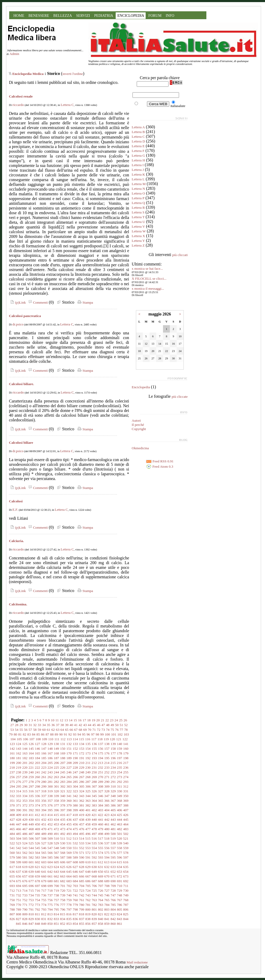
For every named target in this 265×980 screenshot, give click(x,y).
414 (50, 815)
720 (63, 890)
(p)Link (17, 302)
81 (20, 734)
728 (113, 890)
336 (38, 796)
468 (31, 829)
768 (126, 900)
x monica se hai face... (147, 269)
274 (126, 777)
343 (82, 796)
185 (44, 758)
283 (63, 782)
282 (57, 782)
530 (63, 843)
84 (34, 734)
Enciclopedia (141, 387)
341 (69, 796)
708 (107, 886)
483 (126, 829)
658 (31, 876)
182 (25, 758)
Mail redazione (137, 962)
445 (126, 820)
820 (94, 914)
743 (88, 895)
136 (94, 744)
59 (39, 730)
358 (57, 801)
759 (69, 900)
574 (101, 853)
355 (38, 801)
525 (31, 843)
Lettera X (138, 236)
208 (69, 763)
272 (113, 777)
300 (50, 786)
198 (126, 758)
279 (38, 782)
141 (126, 744)
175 (101, 753)
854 (75, 924)
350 (126, 796)
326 (94, 791)
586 (57, 857)
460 (101, 824)
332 (12, 796)
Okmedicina (140, 448)
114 (75, 739)
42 (80, 725)
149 (57, 749)
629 (88, 867)
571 (82, 853)
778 (69, 905)
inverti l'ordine (73, 74)
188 (63, 758)
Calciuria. (16, 541)
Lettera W (139, 231)
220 (25, 767)
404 (107, 810)
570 (75, 853)
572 (88, 853)
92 (70, 734)
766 (113, 900)
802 (101, 909)
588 (69, 857)
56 (26, 730)
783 (101, 905)
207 (63, 763)
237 (12, 772)
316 (31, 791)
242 (44, 772)
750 (12, 900)
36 (53, 725)
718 (50, 890)
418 (75, 815)
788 (12, 909)
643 (57, 872)
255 (126, 772)
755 (44, 900)
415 (56, 815)
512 (69, 838)
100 (107, 734)
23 (112, 720)
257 (19, 777)
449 (31, 824)
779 (75, 905)
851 (57, 924)
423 (107, 815)
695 (25, 886)
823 (113, 914)
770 (19, 905)
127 (38, 744)
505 (25, 838)
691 (120, 881)
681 (57, 881)
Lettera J (138, 170)
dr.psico (18, 324)
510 (57, 838)
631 (101, 867)
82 (25, 734)
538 (113, 843)
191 (82, 758)
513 (75, 838)
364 (94, 801)
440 (94, 820)
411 (31, 815)
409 (19, 815)
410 (25, 815)
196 (113, 758)
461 (107, 824)
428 (19, 820)
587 (63, 857)
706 (94, 886)
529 (57, 843)
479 (101, 829)
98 (97, 734)
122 (125, 739)
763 (94, 900)
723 (82, 890)
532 (75, 843)
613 (107, 862)
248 (82, 772)
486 (25, 834)
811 (38, 914)
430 (31, 820)
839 (94, 919)
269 (94, 777)
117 (94, 739)
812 (44, 914)
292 (120, 782)
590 (82, 857)
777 (63, 905)
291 (113, 782)
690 (113, 881)
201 (25, 763)
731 (12, 895)
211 (88, 763)
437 (75, 820)
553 (88, 848)
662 (57, 876)
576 (113, 853)
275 (12, 782)
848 (38, 924)
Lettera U (138, 222)
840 (101, 919)
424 (113, 815)
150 (63, 749)
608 (75, 862)
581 (25, 857)
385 (107, 805)
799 (82, 909)
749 (126, 895)
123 (12, 744)
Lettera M (139, 184)
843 (120, 919)
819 (88, 914)
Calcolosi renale (21, 96)
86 (43, 734)
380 (75, 805)
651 (107, 872)
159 (120, 749)
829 (31, 919)
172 (82, 753)
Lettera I (138, 165)
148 (50, 749)
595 (113, 857)
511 (63, 838)
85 (38, 734)
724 (88, 890)
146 (38, 749)
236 (126, 767)
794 (50, 909)
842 (113, 919)
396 (57, 810)
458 (88, 824)
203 (38, 763)
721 (69, 890)
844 (126, 919)
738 (57, 895)
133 (75, 744)
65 (67, 730)
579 (12, 857)
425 (119, 815)
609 (82, 862)
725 (94, 890)
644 (63, 872)
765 (107, 900)
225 (57, 767)
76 (117, 730)
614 (113, 862)
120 (113, 739)
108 (38, 739)
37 (58, 725)
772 (31, 905)
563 (31, 853)
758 (63, 900)
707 (101, 886)
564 (38, 853)
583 (38, 857)
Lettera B (138, 132)
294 (12, 786)
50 (117, 725)
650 (101, 872)
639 (31, 872)
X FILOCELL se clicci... (149, 279)
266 (75, 777)
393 (38, 810)
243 (50, 772)
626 (69, 867)
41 (76, 725)
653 (120, 872)
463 (120, 824)
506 (31, 838)
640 (38, 872)
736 (44, 895)
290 (107, 782)
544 (31, 848)
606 (63, 862)
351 (12, 801)
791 (31, 909)
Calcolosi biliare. (21, 384)
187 (57, 758)
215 (113, 763)
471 (50, 829)
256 (12, 777)
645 (69, 872)
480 (107, 829)
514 (81, 838)
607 (69, 862)
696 (31, 886)
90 (61, 734)
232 (101, 767)
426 (126, 815)
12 (61, 720)
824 (119, 914)
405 (113, 810)
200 (19, 763)
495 (82, 834)
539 (120, 843)
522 (12, 843)
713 (19, 890)
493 (69, 834)
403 (101, 810)
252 (107, 772)
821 (100, 914)
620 (31, 867)
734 (31, 895)
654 (126, 872)
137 (101, 744)
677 (31, 881)
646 (75, 872)
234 (113, 767)
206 (57, 763)
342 (75, 796)
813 (50, 914)
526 (38, 843)
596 (120, 857)
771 (25, 905)
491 (57, 834)
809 (25, 914)
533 (82, 843)
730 (126, 890)
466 (19, 829)
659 (38, 876)
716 (38, 890)
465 (12, 829)
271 (107, 777)
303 (69, 786)
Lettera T (138, 217)
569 (69, 853)
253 (113, 772)
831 (44, 919)
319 (50, 791)
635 (126, 867)
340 (63, 796)
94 (79, 734)
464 (126, 824)
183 (31, 758)
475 (75, 829)
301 (57, 786)
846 (25, 924)
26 (125, 720)
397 (63, 810)
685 (82, 881)
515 (88, 838)
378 (63, 805)
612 (100, 862)
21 (102, 720)
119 (106, 739)
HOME (19, 16)
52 (126, 725)
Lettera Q (138, 203)
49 (112, 725)
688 (101, 881)
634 (120, 867)
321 (63, 791)
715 (31, 890)
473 (63, 829)
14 (71, 720)
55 (21, 730)
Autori (136, 420)
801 (94, 909)
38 (62, 725)
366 (107, 801)
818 (81, 914)
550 (69, 848)
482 (120, 829)
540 (126, 843)
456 (75, 824)
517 (100, 838)
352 (19, 801)
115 (81, 739)
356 (44, 801)
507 (38, 838)
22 (107, 720)
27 (12, 725)
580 (19, 857)
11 (57, 720)
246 (69, 772)
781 (88, 905)
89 (56, 734)
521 (126, 838)
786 (120, 905)
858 (101, 924)
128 (44, 744)
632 (107, 867)
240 (31, 772)
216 (119, 763)
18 (89, 720)
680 (50, 881)
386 (113, 805)
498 (101, 834)
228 (75, 767)
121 (119, 739)
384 (101, 805)
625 (63, 867)
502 (126, 834)
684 (75, 881)
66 (71, 730)
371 (19, 805)
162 (19, 753)
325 (88, 791)
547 (50, 848)
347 (107, 796)
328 (107, 791)
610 (88, 862)
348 (113, 796)
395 (50, 810)
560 (12, 853)
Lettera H (138, 160)
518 (107, 838)
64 (62, 730)
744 (94, 895)
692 (126, 881)
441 (101, 820)
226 (63, 767)
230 (88, 767)
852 (63, 924)
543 (25, 848)
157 (107, 749)
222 (38, 767)
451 (44, 824)
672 (120, 876)
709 (113, 886)
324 (82, 791)
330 (120, 791)
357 (50, 801)
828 (25, 919)
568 (63, 853)
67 (76, 730)
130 (57, 744)
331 (126, 791)
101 (114, 734)
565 (44, 853)
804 (113, 909)
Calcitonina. (18, 604)
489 (44, 834)
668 (94, 876)
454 (63, 824)
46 (98, 725)
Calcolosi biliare (21, 443)
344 (88, 796)
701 (63, 886)
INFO (170, 16)
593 (101, 857)
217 (126, 763)
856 (88, 924)
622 (44, 867)
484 (12, 834)
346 (101, 796)
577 (120, 853)
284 (69, 782)
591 (88, 857)
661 (50, 876)
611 (94, 862)
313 (12, 791)
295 (19, 786)
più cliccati (180, 255)
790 (25, 909)
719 (57, 890)
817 (75, 914)
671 (113, 876)
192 (88, 758)
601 (31, 862)
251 (101, 772)
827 (19, 919)
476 (82, 829)
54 (17, 730)
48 (108, 725)
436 (69, 820)
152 (75, 749)
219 (19, 767)
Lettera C (67, 105)
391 (25, 810)
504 (19, 838)
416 (63, 815)
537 (107, 843)
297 (31, 786)
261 (44, 777)
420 (88, 815)
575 (107, 853)
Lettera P (138, 198)
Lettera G (138, 155)
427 (12, 820)
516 (94, 838)
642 (50, 872)
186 (50, 758)
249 (88, 772)
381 (82, 805)
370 (12, 805)
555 (101, 848)
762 (88, 900)
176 (107, 753)
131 (63, 744)
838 (88, 919)
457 (82, 824)
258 (25, 777)
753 (31, 900)
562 (25, 853)
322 (69, 791)
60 (44, 730)
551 (75, 848)
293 (126, 782)
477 (88, 829)
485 (19, 834)
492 (63, 834)
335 (31, 796)
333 (19, 796)
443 (113, 820)
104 (13, 739)
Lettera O (138, 193)
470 (44, 829)
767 (120, 900)
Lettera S (138, 212)
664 (69, 876)
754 (38, 900)
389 (12, 810)
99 (102, 734)
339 (57, 796)
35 (49, 725)
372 (25, 805)
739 (63, 895)
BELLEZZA (63, 16)
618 (19, 867)
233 (107, 767)
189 (69, 758)
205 (50, 763)
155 (94, 749)
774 (44, 905)
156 (101, 749)
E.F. (15, 510)
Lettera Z (138, 245)
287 (88, 782)
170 (69, 753)
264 (63, 777)
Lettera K (138, 174)
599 (19, 862)
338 (50, 796)
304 (75, 786)
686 (88, 881)
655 (12, 876)
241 (38, 772)
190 (75, 758)
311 (120, 786)
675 (19, 881)
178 (120, 753)
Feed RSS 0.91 (160, 461)
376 (50, 805)
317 (38, 791)
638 (25, 872)
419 (81, 815)
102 (120, 734)
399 (75, 810)
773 (38, 905)
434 (57, 820)
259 (31, 777)
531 (69, 843)
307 (94, 786)
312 (126, 786)
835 (69, 919)
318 (44, 791)
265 (69, 777)
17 (84, 720)
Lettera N (138, 189)
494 (75, 834)
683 (69, 881)
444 (120, 820)
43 (85, 725)
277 (25, 782)
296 (25, 786)
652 (113, 872)
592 (94, 857)
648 (88, 872)
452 (50, 824)
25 (121, 720)
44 (90, 725)
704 (82, 886)
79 (11, 734)
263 (57, 777)
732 (19, 895)
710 (120, 886)
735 (38, 895)
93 (75, 734)
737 (50, 895)
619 (25, 867)
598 (12, 862)
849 (44, 924)
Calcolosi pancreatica (25, 316)
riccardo (18, 105)
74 (108, 730)
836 (75, 919)
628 (82, 867)
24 (116, 720)
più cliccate (180, 397)
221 (31, 767)
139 (113, 744)
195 (107, 758)
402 (94, 810)
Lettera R (138, 208)
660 (44, 876)
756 (50, 900)
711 (126, 886)
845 (19, 924)
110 (51, 739)
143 (19, 749)
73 (103, 730)
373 (31, 805)
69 (85, 730)
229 (82, 767)
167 (50, 753)
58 (35, 730)
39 (67, 725)
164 (31, 753)
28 (17, 725)
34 (44, 725)
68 (80, 730)
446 (12, 824)
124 (19, 744)
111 (57, 739)
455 (69, 824)
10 (52, 720)
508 (44, 838)
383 (94, 805)
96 (88, 734)
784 (107, 905)
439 (88, 820)
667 (88, 876)
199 (12, 763)
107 (32, 739)
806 (126, 909)
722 (75, 890)
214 (107, 763)
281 (50, 782)
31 (30, 725)
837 (82, 919)
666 (82, 876)
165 (38, 753)
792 (38, 909)
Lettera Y (138, 241)
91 (65, 734)
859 (107, 924)
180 (12, 758)
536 (101, 843)
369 (126, 801)
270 (101, 777)
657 (25, 876)
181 (19, 758)
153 (82, 749)
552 (82, 848)
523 (19, 843)
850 (50, 924)
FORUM (155, 16)
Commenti (37, 302)
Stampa (85, 302)
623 (50, 867)
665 (75, 876)
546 (44, 848)
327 (101, 791)
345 (94, 796)
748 (120, 895)
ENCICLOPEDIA (131, 16)
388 (126, 805)
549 (63, 848)
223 (44, 767)
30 (26, 725)
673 (126, 876)
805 (120, 909)
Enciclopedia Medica (28, 74)
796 (63, 909)
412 (37, 815)
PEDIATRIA (104, 16)
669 (101, 876)
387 (120, 805)
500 (113, 834)
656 (19, 876)
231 (94, 767)
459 (94, 824)
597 (126, 857)
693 (12, 886)
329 (113, 791)
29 (21, 725)
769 (12, 905)
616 (126, 862)
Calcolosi (16, 501)
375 (44, 805)
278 (31, 782)
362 (82, 801)
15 (75, 720)
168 (57, 753)
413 (44, 815)
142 (12, 749)
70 (90, 730)
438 (82, 820)
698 (44, 886)
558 (120, 848)
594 (107, 857)
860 (113, 924)
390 (19, 810)
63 (58, 730)
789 (19, 909)
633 (113, 867)
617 (12, 867)
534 (88, 843)
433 (50, 820)
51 (121, 725)
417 (69, 815)
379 (69, 805)
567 (57, 853)
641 (44, 872)
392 (31, 810)
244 (57, 772)
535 (94, 843)
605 (57, 862)
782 (94, 905)
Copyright (139, 429)
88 (52, 734)
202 (31, 763)
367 (113, 801)
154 (88, 749)
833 (57, 919)
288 (94, 782)
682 (63, 881)
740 (69, 895)
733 (25, 895)
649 (94, 872)
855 (82, 924)
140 (120, 744)
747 (113, 895)
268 (88, 777)
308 (101, 786)
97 (93, 734)
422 (100, 815)
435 (63, 820)
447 (19, 824)
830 (38, 919)
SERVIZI (83, 16)
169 (63, 753)
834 (63, 919)
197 (120, 758)
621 (38, 867)
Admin (14, 54)
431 (38, 820)
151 (69, 749)
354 (31, 801)
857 (94, 924)
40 (71, 725)
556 (107, 848)
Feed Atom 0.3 (160, 466)
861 (120, 924)
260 (38, 777)
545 (38, 848)
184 (38, 758)
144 (25, 749)
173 (88, 753)
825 (126, 914)
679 (44, 881)
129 (50, 744)
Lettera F (138, 151)
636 (12, 872)
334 (25, 796)
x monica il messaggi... (148, 289)
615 (119, 862)
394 (44, 810)
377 (57, 805)
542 (19, 848)
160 (126, 749)
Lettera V (138, 226)
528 (50, 843)
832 (50, 919)
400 (82, 810)
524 (25, 843)
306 (88, 786)
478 (94, 829)
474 (69, 829)
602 (38, 862)
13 (66, 720)
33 (39, 725)
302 (63, 786)
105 (19, 739)
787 (126, 905)
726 (101, 890)
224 (50, 767)
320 (57, 791)
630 (94, 867)
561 (19, 853)
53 (12, 730)
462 (113, 824)
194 (101, 758)
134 (82, 744)
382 (88, 805)
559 (126, 848)
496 (88, 834)
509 (50, 838)
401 (88, 810)
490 (50, 834)
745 (101, 895)
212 (94, 763)
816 (69, 914)
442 (107, 820)
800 (88, 909)
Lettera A (138, 127)
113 (69, 739)
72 (98, 730)
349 (120, 796)
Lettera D (138, 141)
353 (25, 801)
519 (113, 838)
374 (38, 805)
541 (12, 848)
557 (113, 848)
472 (57, 829)
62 (53, 730)
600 (25, 862)
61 (49, 730)
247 (75, 772)
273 (120, 777)
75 (112, 730)
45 (94, 725)
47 (103, 725)
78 (126, 730)
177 (113, 753)
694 (19, 886)
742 (82, 895)
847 (31, 924)
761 (82, 900)
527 (44, 843)
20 (98, 720)
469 (38, 829)
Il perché (138, 425)
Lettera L (138, 179)
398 (69, 810)
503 (12, 838)
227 (69, 767)
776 (57, 905)
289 (101, 782)
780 (82, 905)
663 (63, 876)
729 (120, 890)
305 (82, 786)
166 (44, 753)
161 (12, 753)
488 (38, 834)
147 (44, 749)
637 (19, 872)
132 (69, 744)
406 (120, 810)
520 (119, 838)
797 (69, 909)
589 (75, 857)
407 (126, 810)
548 (57, 848)
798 (75, 909)
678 (38, 881)
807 (12, 914)
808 (19, 914)
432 (44, 820)
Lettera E (138, 146)
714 (25, 890)
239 (25, 772)
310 (113, 786)
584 (44, 857)
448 (25, 824)
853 (69, 924)
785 (113, 905)
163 (25, 753)
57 (30, 730)
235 (120, 767)
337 (44, 796)
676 (25, 881)
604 (50, 862)
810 (31, 914)
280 (44, 782)
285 (75, 782)
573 (94, 853)
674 (12, 881)
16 (80, 720)
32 (35, 725)
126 (31, 744)
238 (19, 772)
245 (63, 772)
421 (94, 815)
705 (88, 886)
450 (38, 824)
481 (113, 829)
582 (31, 857)
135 (88, 744)
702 (69, 886)
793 (44, 909)
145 (31, 749)
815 (63, 914)
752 (25, 900)
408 (12, 815)
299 (44, 786)
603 (44, 862)
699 (50, 886)
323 (75, 791)
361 (75, 801)
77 (121, 730)
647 (82, 872)
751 (19, 900)
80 (15, 734)
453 (57, 824)
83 (29, 734)
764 (101, 900)
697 (38, 886)
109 (44, 739)
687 (94, 881)
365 (101, 801)
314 (19, 791)
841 (107, 919)
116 (88, 739)
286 (82, 782)
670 (107, 876)
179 (126, 753)
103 (126, 734)
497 (94, 834)
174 (94, 753)
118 (100, 739)
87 (47, 734)
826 (12, 919)
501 (120, 834)
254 (120, 772)
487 (31, 834)
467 (25, 829)
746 (107, 895)
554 (94, 848)
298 (38, 786)
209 (75, 763)
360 (69, 801)
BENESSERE (39, 16)
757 (57, 900)
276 (19, 782)
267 (82, 777)
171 (75, 753)
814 (56, 914)
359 (63, 801)
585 (50, 857)
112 (63, 739)
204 (44, 763)
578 (126, 853)
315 (25, 791)
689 (107, 881)
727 (107, 890)
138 (107, 744)
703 (75, 886)
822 (107, 914)
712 (12, 890)
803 (107, 909)
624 (57, 867)
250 (94, 772)
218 (12, 767)
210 (82, 763)
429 (25, 820)
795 (57, 909)
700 (57, 886)
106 (26, 739)
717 (44, 890)
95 (84, 734)
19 (93, 720)
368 (120, 801)
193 (94, 758)
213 (100, 763)
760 (75, 900)
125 (25, 744)
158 (113, 749)
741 (75, 895)
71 (94, 730)
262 (50, 777)
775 (50, 905)
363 (88, 801)
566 (50, 853)
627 (75, 867)
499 (107, 834)
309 (107, 786)
